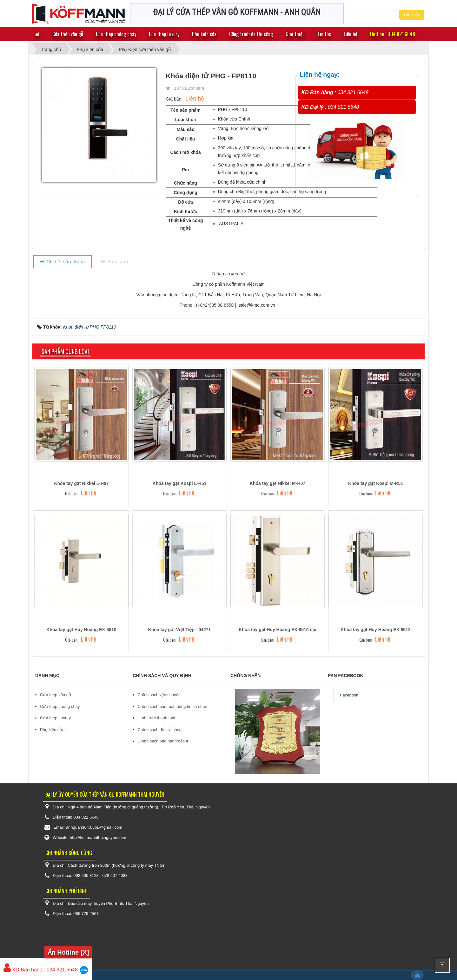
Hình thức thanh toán (157, 718)
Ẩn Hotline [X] (68, 952)
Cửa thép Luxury (164, 34)
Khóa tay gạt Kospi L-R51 (180, 483)
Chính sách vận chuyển (159, 695)
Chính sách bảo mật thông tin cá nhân (172, 706)
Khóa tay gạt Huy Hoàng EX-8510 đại (278, 630)
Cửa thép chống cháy (116, 34)
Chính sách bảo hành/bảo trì (164, 741)
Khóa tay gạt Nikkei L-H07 (81, 483)
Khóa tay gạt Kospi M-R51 (376, 483)
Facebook (349, 695)
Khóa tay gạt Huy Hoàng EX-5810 (81, 630)
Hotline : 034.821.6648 (393, 34)
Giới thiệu (295, 34)
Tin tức (324, 34)
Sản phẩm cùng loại (65, 351)
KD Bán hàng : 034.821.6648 (41, 970)
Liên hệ (351, 34)
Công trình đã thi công (251, 34)
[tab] (62, 262)
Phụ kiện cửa (204, 34)
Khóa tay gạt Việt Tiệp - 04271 (180, 630)
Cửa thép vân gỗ (68, 34)
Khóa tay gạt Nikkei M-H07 (278, 483)
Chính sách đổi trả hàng (160, 730)
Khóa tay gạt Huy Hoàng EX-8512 (375, 630)
